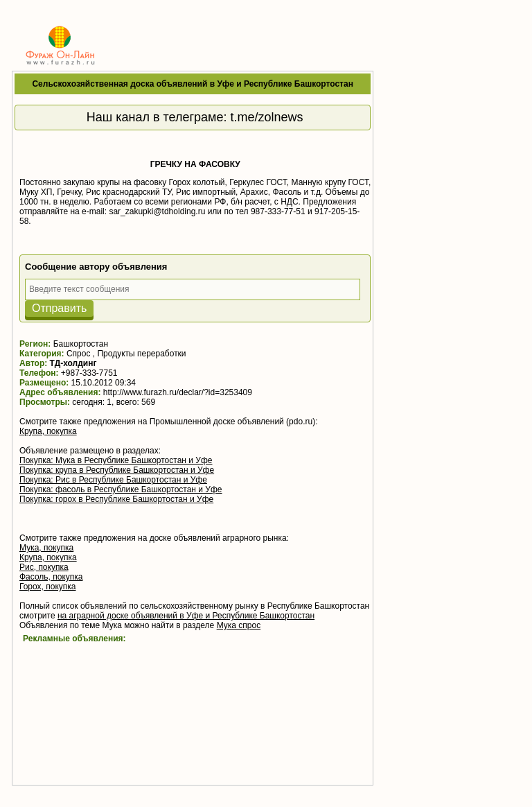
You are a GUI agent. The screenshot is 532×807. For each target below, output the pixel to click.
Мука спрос (239, 625)
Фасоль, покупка (51, 577)
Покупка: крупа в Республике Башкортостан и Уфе (117, 470)
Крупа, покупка (48, 431)
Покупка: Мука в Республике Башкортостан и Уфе (116, 460)
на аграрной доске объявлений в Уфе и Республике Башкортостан (186, 616)
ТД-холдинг (73, 363)
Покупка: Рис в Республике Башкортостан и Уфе (113, 480)
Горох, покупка (48, 587)
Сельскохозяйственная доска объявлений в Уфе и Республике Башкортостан (192, 84)
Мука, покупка (46, 548)
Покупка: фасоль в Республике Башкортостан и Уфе (121, 489)
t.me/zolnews (267, 117)
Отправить (59, 308)
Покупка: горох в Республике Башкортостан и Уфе (116, 499)
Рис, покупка (44, 567)
